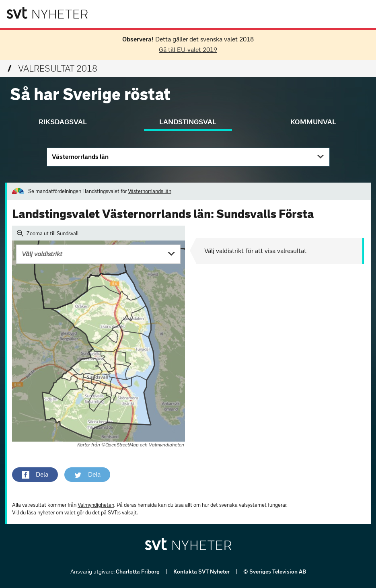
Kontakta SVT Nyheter (202, 572)
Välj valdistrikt (42, 254)
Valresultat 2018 (52, 69)
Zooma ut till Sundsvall (48, 233)
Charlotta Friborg (138, 572)
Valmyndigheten (166, 445)
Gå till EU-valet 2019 (188, 50)
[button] (35, 475)
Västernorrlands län (80, 157)
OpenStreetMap (122, 445)
